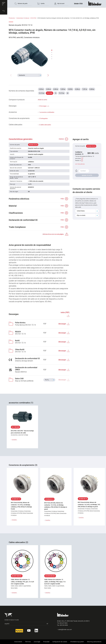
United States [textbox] (81, 211)
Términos (28, 642)
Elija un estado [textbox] (81, 215)
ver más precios (80, 164)
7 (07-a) (85, 89)
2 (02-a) (41, 89)
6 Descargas (44, 106)
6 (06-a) (77, 89)
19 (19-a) (62, 93)
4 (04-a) (56, 89)
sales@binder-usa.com (65, 629)
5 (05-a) (63, 89)
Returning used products (94, 642)
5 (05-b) (70, 89)
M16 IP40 (33, 18)
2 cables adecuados (45, 125)
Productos (12, 18)
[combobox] (29, 75)
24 (68, 93)
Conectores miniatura (23, 18)
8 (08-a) (92, 89)
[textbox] (29, 75)
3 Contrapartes (43, 118)
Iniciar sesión (18, 642)
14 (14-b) (50, 93)
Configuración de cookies (60, 642)
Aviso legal (37, 642)
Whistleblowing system (77, 642)
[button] (4, 4)
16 (56, 93)
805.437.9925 (63, 623)
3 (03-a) (48, 89)
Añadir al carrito (42, 100)
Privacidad (46, 642)
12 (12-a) (42, 93)
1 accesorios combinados (47, 112)
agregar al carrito (87, 175)
